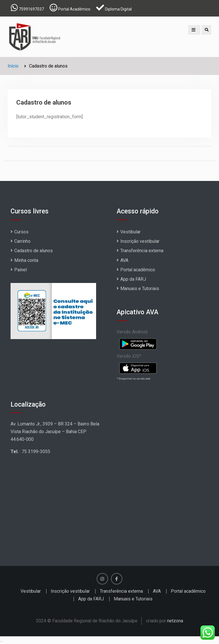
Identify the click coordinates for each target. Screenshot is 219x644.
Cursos (21, 232)
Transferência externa (142, 251)
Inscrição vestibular (140, 241)
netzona (175, 621)
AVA (124, 260)
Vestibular (130, 232)
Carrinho (22, 241)
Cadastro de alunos (34, 251)
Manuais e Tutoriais (140, 289)
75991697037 (31, 9)
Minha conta (26, 260)
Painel (21, 270)
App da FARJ (133, 279)
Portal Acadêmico (74, 9)
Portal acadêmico (138, 270)
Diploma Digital (118, 9)
